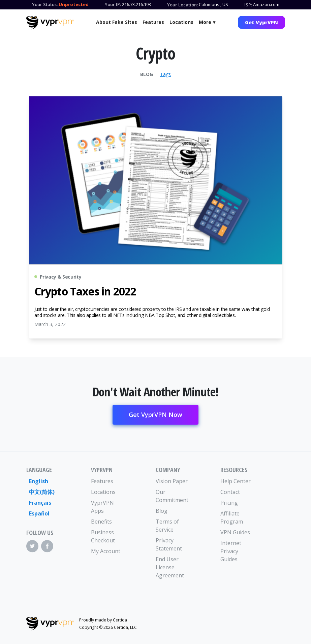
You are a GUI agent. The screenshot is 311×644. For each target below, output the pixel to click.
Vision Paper (172, 481)
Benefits (101, 522)
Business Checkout (103, 536)
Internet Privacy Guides (231, 551)
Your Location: (182, 5)
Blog (147, 74)
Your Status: (45, 4)
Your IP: (113, 4)
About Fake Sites (117, 22)
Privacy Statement (169, 544)
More (205, 22)
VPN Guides (235, 532)
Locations (181, 22)
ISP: (248, 5)
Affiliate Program (232, 517)
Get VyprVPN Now (155, 415)
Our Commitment (172, 496)
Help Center (236, 481)
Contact (230, 492)
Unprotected (74, 4)
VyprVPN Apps (102, 507)
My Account (106, 551)
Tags (165, 74)
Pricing (229, 503)
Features (153, 22)
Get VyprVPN (261, 22)
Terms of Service (167, 526)
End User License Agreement (170, 567)
